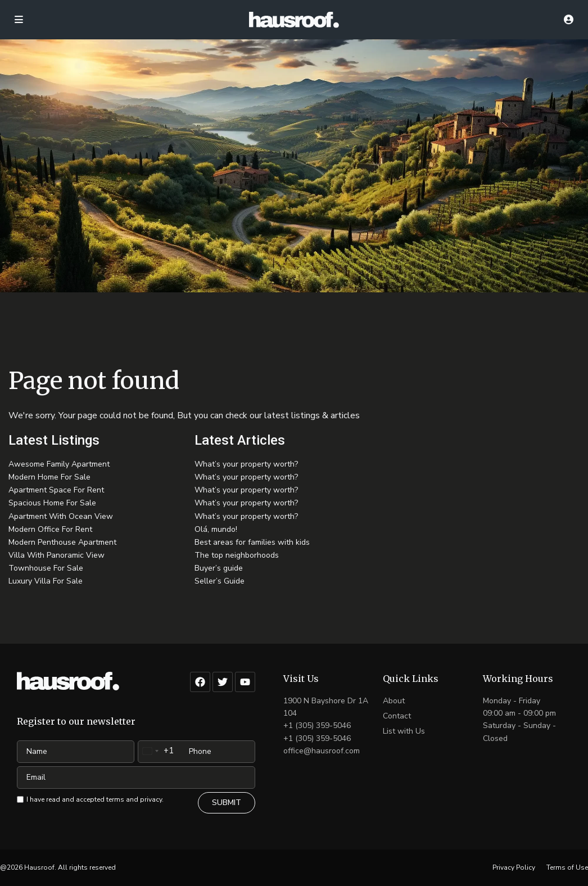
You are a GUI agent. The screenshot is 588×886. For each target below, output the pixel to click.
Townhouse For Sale (46, 568)
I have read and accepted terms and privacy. (95, 799)
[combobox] (156, 751)
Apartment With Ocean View (61, 516)
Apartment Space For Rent (56, 490)
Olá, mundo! (216, 529)
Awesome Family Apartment (59, 464)
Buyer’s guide (219, 568)
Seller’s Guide (220, 581)
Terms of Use (567, 867)
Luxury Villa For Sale (46, 581)
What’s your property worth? (246, 464)
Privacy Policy (514, 867)
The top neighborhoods (237, 555)
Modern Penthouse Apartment (62, 542)
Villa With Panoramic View (56, 555)
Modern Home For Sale (49, 477)
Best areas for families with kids (252, 542)
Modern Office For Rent (50, 529)
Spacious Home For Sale (52, 503)
